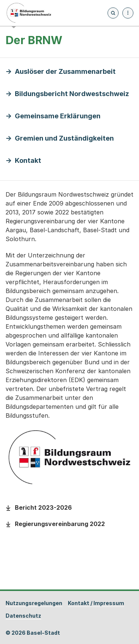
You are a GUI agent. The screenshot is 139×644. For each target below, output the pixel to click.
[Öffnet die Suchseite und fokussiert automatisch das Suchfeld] (113, 13)
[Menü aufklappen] (128, 13)
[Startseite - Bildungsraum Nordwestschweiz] (29, 13)
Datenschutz (23, 616)
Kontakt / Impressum (96, 603)
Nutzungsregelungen (34, 603)
